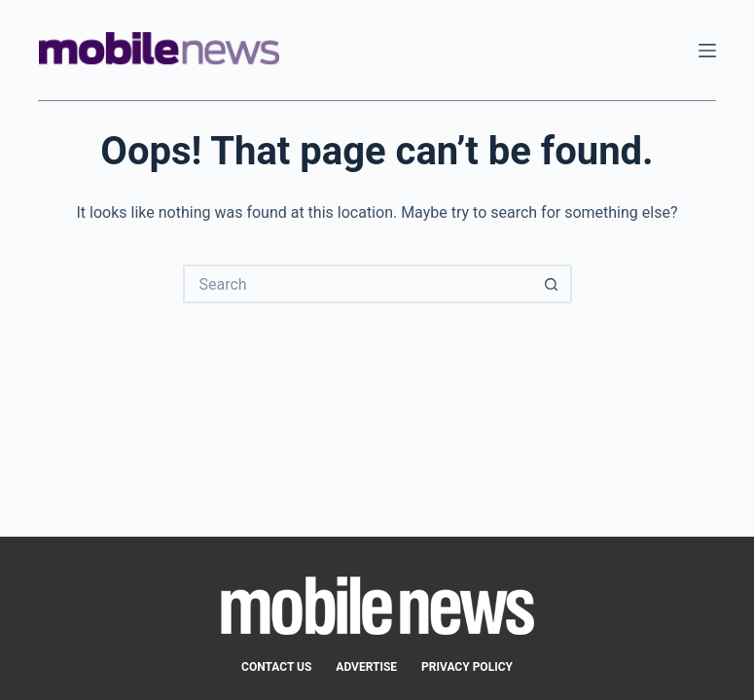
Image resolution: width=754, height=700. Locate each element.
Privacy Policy (467, 667)
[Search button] (553, 284)
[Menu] (707, 51)
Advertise (366, 667)
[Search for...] (358, 284)
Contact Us (276, 667)
